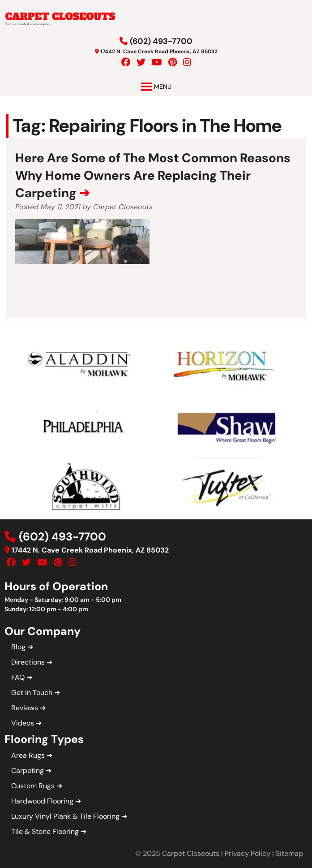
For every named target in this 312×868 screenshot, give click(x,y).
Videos (23, 723)
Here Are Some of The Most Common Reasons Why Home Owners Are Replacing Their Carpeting (153, 175)
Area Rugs (28, 755)
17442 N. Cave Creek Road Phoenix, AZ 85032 (159, 52)
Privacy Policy (248, 853)
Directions (28, 662)
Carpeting (28, 771)
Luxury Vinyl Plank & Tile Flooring (65, 816)
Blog (18, 647)
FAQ (18, 677)
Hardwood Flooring (42, 801)
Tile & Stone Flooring (45, 831)
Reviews (25, 708)
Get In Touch (32, 693)
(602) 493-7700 (161, 41)
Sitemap (289, 853)
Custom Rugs (33, 786)
